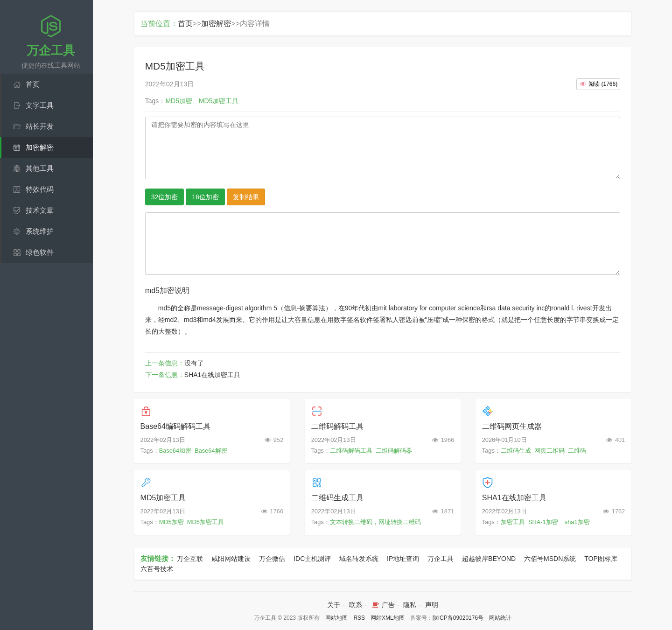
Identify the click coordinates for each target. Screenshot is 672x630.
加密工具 (513, 522)
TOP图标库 (601, 559)
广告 (382, 605)
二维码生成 (516, 451)
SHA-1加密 (543, 522)
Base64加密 (175, 451)
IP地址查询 (403, 559)
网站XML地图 (388, 618)
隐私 (410, 605)
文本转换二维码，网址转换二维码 (375, 522)
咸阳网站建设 (231, 559)
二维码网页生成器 (512, 426)
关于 (334, 605)
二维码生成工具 (337, 498)
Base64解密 (211, 451)
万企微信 (272, 559)
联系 (356, 605)
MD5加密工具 (163, 498)
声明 (432, 605)
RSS (359, 618)
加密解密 (40, 147)
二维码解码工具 (337, 426)
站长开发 (40, 126)
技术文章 (40, 210)
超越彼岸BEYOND (489, 559)
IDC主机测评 (312, 559)
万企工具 (441, 559)
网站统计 (500, 618)
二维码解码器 (394, 451)
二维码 (577, 451)
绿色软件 (40, 252)
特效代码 (40, 189)
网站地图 (336, 618)
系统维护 (40, 231)
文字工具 (40, 105)
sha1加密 (577, 522)
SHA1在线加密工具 (213, 375)
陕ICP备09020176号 (458, 618)
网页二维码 (549, 451)
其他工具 (40, 168)
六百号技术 (157, 569)
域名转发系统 (359, 559)
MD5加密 (171, 522)
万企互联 (190, 559)
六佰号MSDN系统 (550, 559)
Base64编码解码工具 (175, 426)
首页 (33, 84)
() (598, 84)
